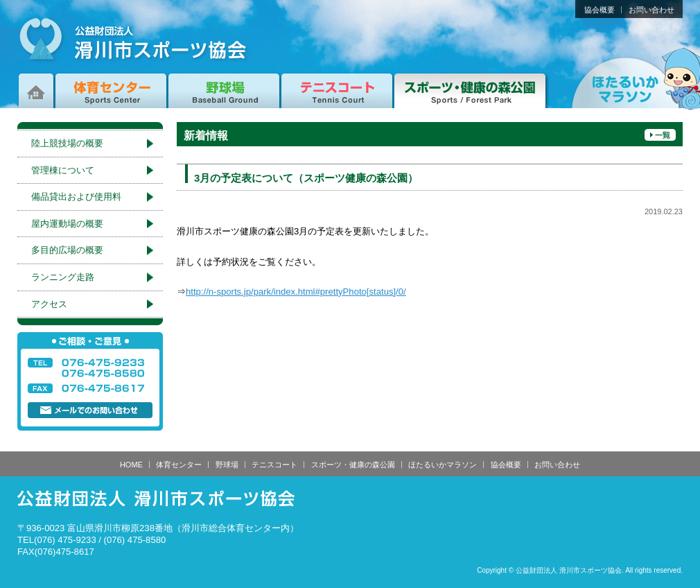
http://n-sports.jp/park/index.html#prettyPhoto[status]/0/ (296, 292)
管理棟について (63, 170)
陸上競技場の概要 (67, 143)
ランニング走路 (63, 277)
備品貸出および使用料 (76, 197)
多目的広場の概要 (67, 250)
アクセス (49, 304)
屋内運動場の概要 (67, 224)
